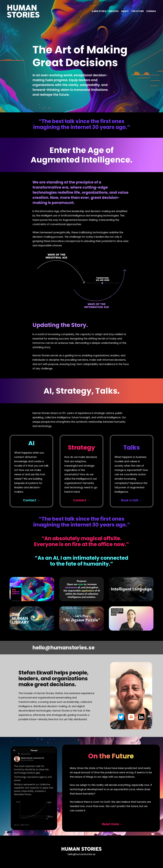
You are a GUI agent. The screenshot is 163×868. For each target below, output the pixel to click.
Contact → (31, 500)
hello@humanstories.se (64, 648)
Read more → (112, 824)
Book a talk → (132, 500)
